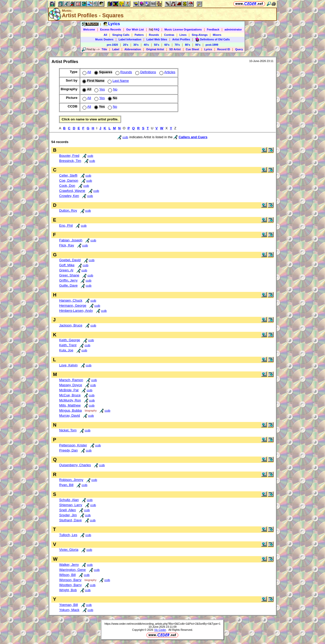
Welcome (89, 29)
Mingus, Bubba (70, 410)
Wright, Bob (68, 590)
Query (239, 49)
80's (187, 45)
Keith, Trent (68, 345)
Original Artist (155, 49)
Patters (139, 35)
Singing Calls (121, 35)
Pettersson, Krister (73, 445)
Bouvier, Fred (69, 156)
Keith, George (70, 340)
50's (157, 45)
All (105, 35)
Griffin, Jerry (68, 280)
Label (116, 49)
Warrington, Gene (72, 570)
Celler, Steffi (68, 175)
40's (146, 45)
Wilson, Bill (67, 575)
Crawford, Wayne (72, 191)
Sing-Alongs (200, 35)
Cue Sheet (192, 49)
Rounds (154, 35)
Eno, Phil (66, 225)
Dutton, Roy (68, 210)
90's (198, 45)
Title (104, 49)
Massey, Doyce (71, 385)
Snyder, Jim (68, 515)
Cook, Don (67, 186)
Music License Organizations (183, 29)
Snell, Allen (68, 510)
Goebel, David (70, 260)
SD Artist (175, 49)
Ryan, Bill (66, 485)
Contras (169, 35)
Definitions (145, 72)
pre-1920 (112, 45)
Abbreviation (133, 49)
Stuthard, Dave (70, 520)
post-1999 (212, 45)
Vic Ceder (160, 630)
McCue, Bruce (70, 395)
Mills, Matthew (70, 405)
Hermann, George (73, 305)
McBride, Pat (69, 390)
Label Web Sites (157, 39)
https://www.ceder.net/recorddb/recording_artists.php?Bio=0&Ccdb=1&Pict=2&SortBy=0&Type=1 (162, 624)
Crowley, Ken (69, 196)
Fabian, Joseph (71, 240)
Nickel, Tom (68, 430)
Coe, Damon (69, 180)
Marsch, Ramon (71, 380)
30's (136, 45)
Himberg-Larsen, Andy (76, 311)
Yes (99, 89)
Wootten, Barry (70, 585)
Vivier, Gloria (69, 550)
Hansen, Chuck (71, 300)
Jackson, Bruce (71, 325)
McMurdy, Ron (70, 400)
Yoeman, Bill (69, 605)
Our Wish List (135, 29)
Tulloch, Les (68, 535)
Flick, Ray (67, 245)
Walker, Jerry (69, 565)
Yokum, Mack (69, 610)
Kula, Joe (66, 350)
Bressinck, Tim (70, 161)
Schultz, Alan (69, 500)
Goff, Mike (67, 265)
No (112, 89)
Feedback (213, 29)
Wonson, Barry (70, 580)
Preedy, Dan (68, 450)
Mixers (217, 35)
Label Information (130, 39)
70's (177, 45)
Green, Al (66, 270)
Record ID (224, 49)
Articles (167, 72)
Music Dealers (104, 39)
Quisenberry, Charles (75, 465)
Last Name (118, 81)
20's (126, 45)
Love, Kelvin (68, 365)
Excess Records (110, 29)
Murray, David (70, 415)
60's (167, 45)
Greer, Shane (69, 275)
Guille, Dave (68, 285)
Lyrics (208, 49)
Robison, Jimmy (71, 480)
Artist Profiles (181, 39)
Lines (183, 35)
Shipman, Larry (71, 505)
